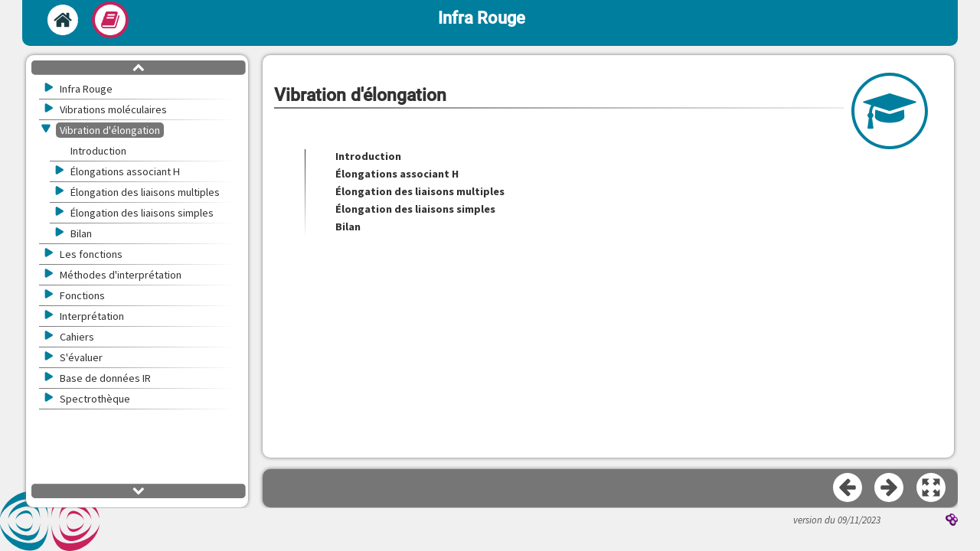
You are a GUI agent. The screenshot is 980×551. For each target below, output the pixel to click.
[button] (932, 488)
